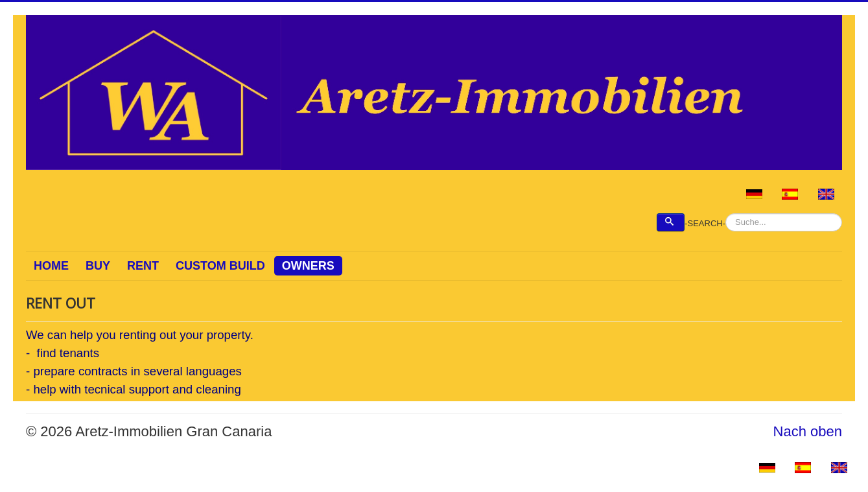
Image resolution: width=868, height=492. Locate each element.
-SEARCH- (705, 223)
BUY (98, 266)
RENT (143, 266)
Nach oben (808, 431)
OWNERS (308, 266)
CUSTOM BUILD (220, 266)
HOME (51, 266)
